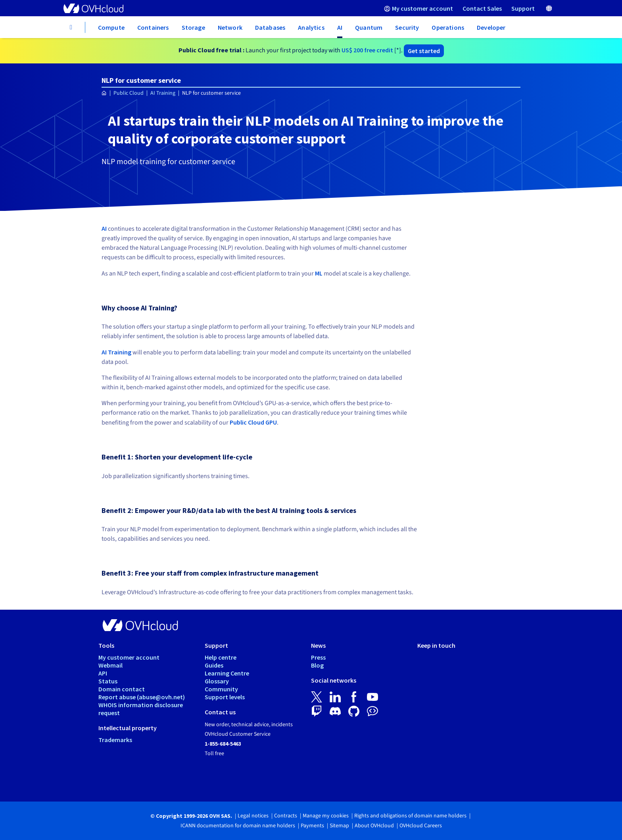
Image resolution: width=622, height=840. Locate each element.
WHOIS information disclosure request (141, 709)
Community (221, 689)
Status (108, 681)
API (103, 673)
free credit (367, 50)
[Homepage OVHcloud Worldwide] (104, 93)
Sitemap (339, 826)
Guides (214, 665)
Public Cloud (129, 93)
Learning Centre (227, 673)
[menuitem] (419, 8)
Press (318, 657)
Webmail (110, 665)
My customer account (129, 657)
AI (104, 228)
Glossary (217, 681)
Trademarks (115, 740)
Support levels (225, 697)
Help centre (221, 657)
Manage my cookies (326, 816)
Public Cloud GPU (253, 422)
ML (319, 273)
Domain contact (122, 689)
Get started (424, 51)
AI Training (163, 93)
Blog (317, 665)
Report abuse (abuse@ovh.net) (142, 697)
